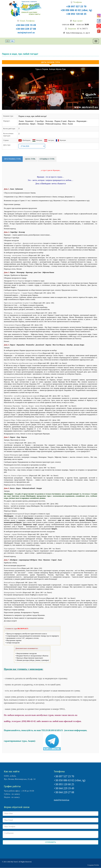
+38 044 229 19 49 (26, 25)
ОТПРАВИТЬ (51, 842)
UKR (7, 41)
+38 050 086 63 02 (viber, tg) (76, 10)
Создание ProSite (93, 865)
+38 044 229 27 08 (26, 29)
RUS (12, 41)
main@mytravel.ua (26, 32)
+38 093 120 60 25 (76, 14)
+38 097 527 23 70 (76, 6)
